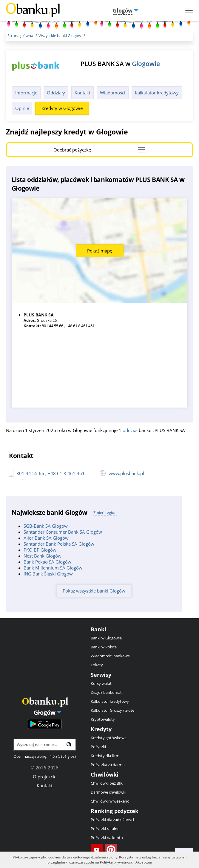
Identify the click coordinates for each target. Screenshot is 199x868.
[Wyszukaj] (69, 744)
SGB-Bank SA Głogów (46, 526)
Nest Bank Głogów (43, 556)
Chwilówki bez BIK (107, 783)
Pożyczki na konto (107, 838)
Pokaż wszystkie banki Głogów (94, 591)
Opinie (22, 108)
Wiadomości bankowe (110, 656)
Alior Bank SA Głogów (46, 538)
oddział (130, 430)
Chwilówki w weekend (110, 801)
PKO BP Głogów (40, 550)
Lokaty (97, 665)
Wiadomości (113, 93)
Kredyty (101, 729)
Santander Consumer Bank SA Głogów (63, 532)
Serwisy (101, 675)
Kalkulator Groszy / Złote (112, 710)
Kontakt (82, 93)
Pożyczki (98, 747)
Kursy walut (101, 683)
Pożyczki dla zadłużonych (113, 820)
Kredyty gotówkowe (109, 738)
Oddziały (56, 93)
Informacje (26, 93)
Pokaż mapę (100, 251)
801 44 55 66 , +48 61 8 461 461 (51, 473)
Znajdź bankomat (106, 692)
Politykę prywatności (117, 862)
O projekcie (45, 777)
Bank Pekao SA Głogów (47, 562)
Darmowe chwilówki (108, 792)
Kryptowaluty (103, 719)
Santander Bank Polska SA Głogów (59, 544)
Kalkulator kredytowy (157, 93)
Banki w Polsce (104, 647)
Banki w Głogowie (106, 638)
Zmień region (105, 512)
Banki (98, 629)
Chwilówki (105, 774)
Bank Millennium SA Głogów (53, 568)
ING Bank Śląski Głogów (48, 574)
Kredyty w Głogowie (62, 108)
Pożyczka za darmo (108, 765)
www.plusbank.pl (126, 473)
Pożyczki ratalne (105, 829)
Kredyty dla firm (105, 756)
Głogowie (146, 63)
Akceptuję (144, 862)
